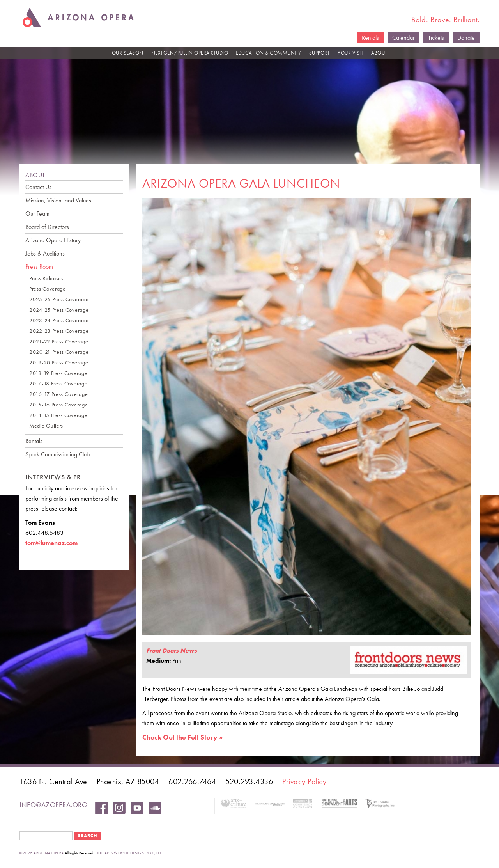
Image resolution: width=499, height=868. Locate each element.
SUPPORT (320, 53)
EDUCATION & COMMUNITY (269, 53)
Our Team (37, 214)
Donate (466, 38)
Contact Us (38, 187)
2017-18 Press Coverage (58, 384)
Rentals (370, 38)
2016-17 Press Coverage (58, 394)
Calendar (403, 38)
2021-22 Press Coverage (59, 342)
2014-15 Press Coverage (58, 415)
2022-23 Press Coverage (59, 331)
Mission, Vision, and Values (58, 200)
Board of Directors (47, 227)
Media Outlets (46, 426)
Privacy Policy (304, 781)
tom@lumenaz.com (51, 543)
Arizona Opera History (53, 240)
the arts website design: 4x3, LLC (130, 853)
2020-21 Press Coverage (59, 352)
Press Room (39, 267)
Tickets (436, 38)
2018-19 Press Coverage (58, 373)
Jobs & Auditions (45, 253)
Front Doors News (172, 651)
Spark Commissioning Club (58, 454)
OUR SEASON (128, 53)
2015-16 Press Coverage (58, 405)
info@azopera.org (53, 805)
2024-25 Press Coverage (59, 310)
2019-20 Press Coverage (59, 363)
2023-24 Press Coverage (59, 320)
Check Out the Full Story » (183, 737)
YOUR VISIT (350, 53)
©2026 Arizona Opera (42, 853)
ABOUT (379, 53)
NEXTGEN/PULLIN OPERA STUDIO (190, 53)
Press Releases (46, 278)
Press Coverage (48, 289)
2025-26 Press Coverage (59, 299)
